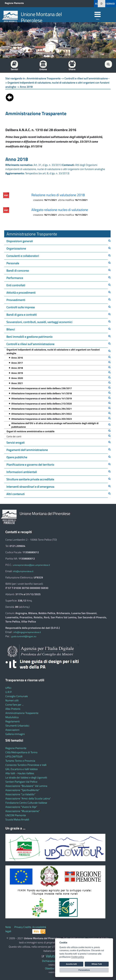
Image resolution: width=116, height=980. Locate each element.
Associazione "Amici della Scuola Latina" (28, 798)
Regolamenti (13, 721)
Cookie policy (78, 957)
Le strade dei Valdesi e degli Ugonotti (26, 777)
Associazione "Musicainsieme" (23, 811)
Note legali (8, 929)
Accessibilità (39, 927)
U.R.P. (9, 692)
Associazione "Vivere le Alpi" (21, 807)
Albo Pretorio (13, 709)
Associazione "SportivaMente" (22, 790)
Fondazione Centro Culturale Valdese (26, 803)
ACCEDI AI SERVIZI (105, 4)
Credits (27, 927)
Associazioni (12, 730)
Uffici (8, 688)
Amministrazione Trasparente (22, 713)
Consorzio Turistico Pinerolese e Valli (26, 765)
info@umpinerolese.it (23, 571)
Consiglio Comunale (17, 696)
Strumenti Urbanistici (17, 726)
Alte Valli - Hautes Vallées (20, 773)
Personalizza (84, 970)
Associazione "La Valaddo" (20, 794)
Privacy (19, 927)
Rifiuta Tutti (97, 964)
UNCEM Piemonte (16, 815)
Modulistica (12, 717)
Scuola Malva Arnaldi (17, 819)
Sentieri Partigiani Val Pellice (21, 782)
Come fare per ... (14, 705)
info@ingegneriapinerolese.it (27, 632)
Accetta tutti (71, 964)
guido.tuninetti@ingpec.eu (24, 636)
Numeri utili (12, 700)
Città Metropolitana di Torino (21, 752)
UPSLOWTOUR (14, 756)
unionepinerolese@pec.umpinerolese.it (31, 565)
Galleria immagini (15, 734)
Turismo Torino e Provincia (20, 761)
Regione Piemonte (14, 3)
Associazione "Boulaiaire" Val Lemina (26, 786)
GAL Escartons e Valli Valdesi (22, 769)
